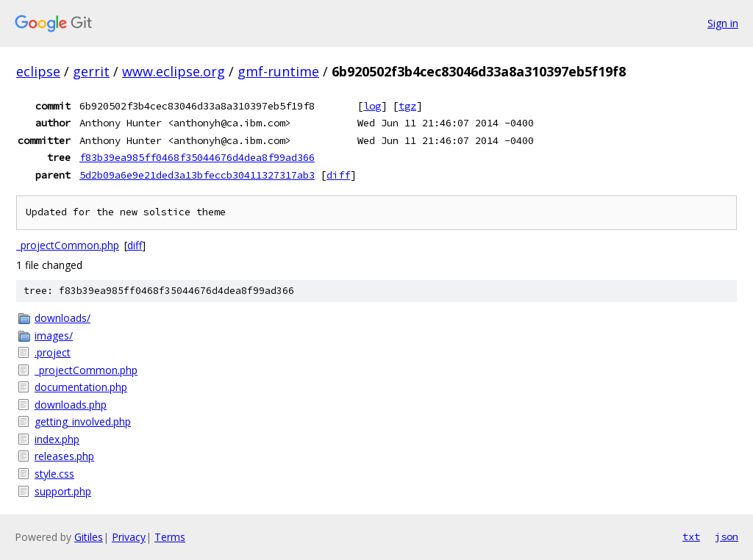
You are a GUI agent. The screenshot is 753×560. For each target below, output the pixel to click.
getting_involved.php (83, 421)
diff (338, 175)
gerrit (91, 71)
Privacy (129, 537)
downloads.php (71, 405)
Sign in (723, 23)
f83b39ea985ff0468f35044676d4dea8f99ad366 (197, 157)
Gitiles (89, 537)
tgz (407, 106)
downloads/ (63, 318)
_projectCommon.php (68, 245)
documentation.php (81, 387)
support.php (63, 491)
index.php (57, 439)
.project (53, 352)
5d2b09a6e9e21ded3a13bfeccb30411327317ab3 (197, 175)
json (727, 536)
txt (691, 536)
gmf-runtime (278, 71)
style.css (54, 474)
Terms (170, 537)
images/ (54, 335)
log (372, 106)
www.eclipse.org (174, 71)
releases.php (64, 456)
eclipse (38, 71)
